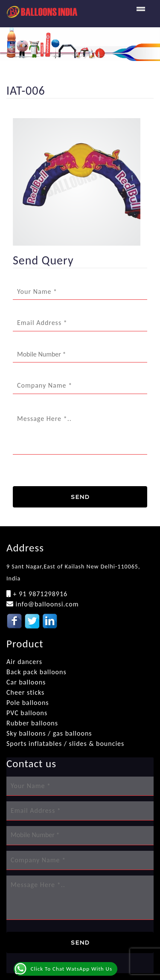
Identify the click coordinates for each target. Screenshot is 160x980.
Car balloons (26, 682)
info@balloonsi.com (46, 604)
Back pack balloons (36, 672)
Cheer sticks (25, 692)
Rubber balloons (32, 723)
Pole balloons (28, 703)
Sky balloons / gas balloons (49, 733)
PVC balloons (27, 713)
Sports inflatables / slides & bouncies (65, 744)
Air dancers (24, 662)
